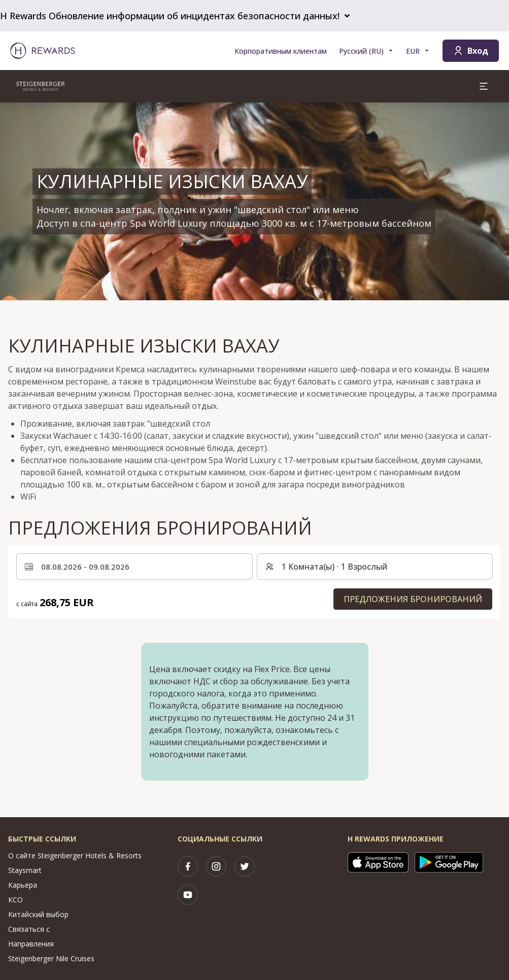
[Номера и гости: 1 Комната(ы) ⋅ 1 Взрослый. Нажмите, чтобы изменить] (375, 567)
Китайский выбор (38, 914)
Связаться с (29, 929)
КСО (15, 900)
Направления (31, 944)
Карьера (23, 885)
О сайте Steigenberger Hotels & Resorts (75, 855)
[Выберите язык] (366, 51)
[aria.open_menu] (484, 86)
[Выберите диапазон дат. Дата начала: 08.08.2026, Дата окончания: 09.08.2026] (134, 567)
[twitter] (245, 866)
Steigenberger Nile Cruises (51, 958)
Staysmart (25, 870)
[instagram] (216, 866)
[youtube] (188, 895)
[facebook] (188, 866)
